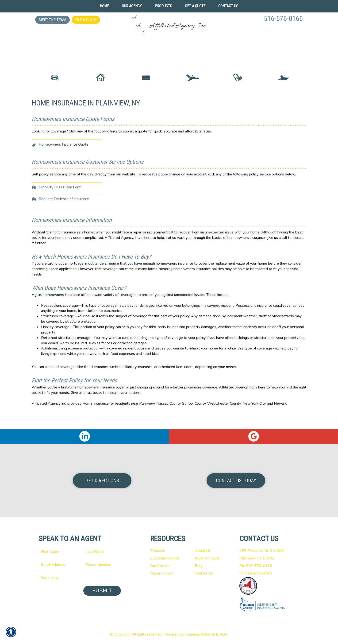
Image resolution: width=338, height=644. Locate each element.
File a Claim (86, 20)
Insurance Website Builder (206, 634)
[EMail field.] (58, 565)
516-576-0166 (283, 18)
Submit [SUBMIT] (102, 591)
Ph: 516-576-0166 (256, 566)
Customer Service (165, 558)
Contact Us (204, 573)
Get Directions (102, 481)
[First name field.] (58, 552)
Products (158, 551)
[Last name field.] (102, 552)
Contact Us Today (236, 481)
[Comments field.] (80, 578)
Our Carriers (160, 566)
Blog (199, 566)
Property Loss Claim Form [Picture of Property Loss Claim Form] (60, 204)
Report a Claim (162, 573)
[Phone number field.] (102, 565)
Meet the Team (52, 20)
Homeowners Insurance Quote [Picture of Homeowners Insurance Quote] (64, 161)
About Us (203, 551)
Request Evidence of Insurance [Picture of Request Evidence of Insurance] (64, 216)
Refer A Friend (207, 558)
